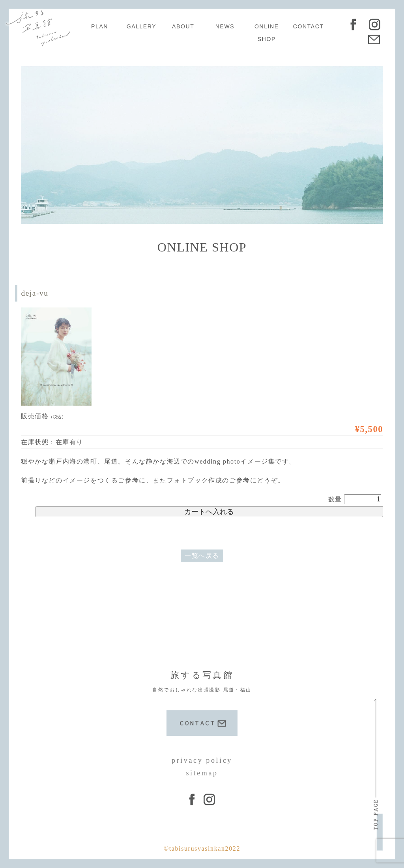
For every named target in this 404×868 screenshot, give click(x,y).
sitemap (202, 773)
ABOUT (183, 26)
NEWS (225, 26)
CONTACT (309, 26)
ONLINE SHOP (267, 33)
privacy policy (202, 760)
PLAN (100, 26)
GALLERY (142, 26)
